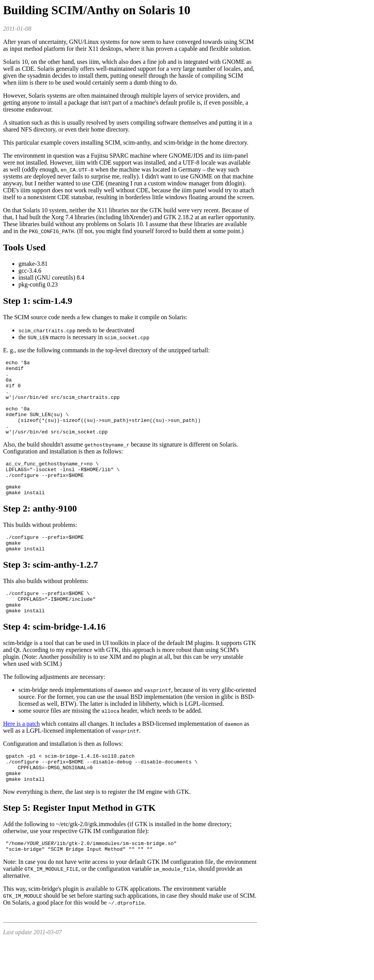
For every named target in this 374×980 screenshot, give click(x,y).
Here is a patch (22, 754)
